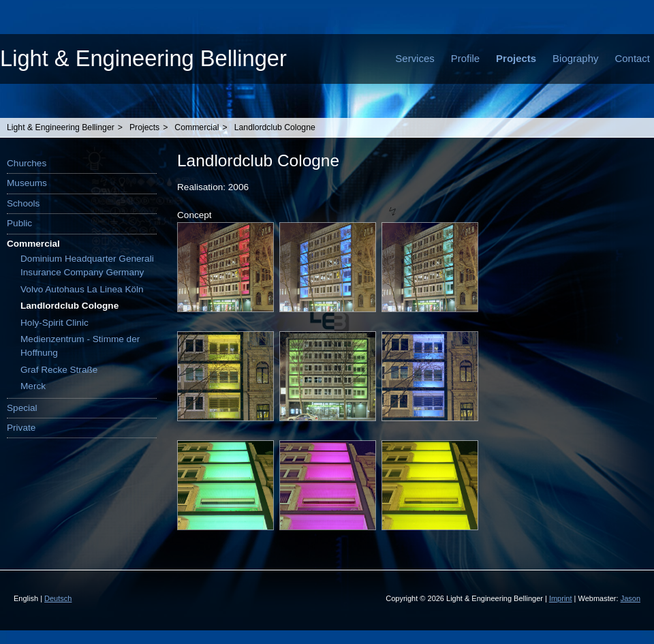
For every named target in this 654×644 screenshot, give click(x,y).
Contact (632, 58)
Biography (575, 58)
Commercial (197, 127)
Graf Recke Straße (59, 370)
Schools (23, 203)
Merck (33, 386)
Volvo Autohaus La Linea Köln (82, 289)
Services (415, 58)
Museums (27, 183)
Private (21, 428)
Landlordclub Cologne (275, 127)
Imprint (561, 598)
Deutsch (58, 598)
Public (19, 223)
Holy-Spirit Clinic (54, 323)
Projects (516, 58)
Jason (630, 598)
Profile (465, 58)
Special (22, 408)
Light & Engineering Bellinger (143, 58)
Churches (27, 163)
